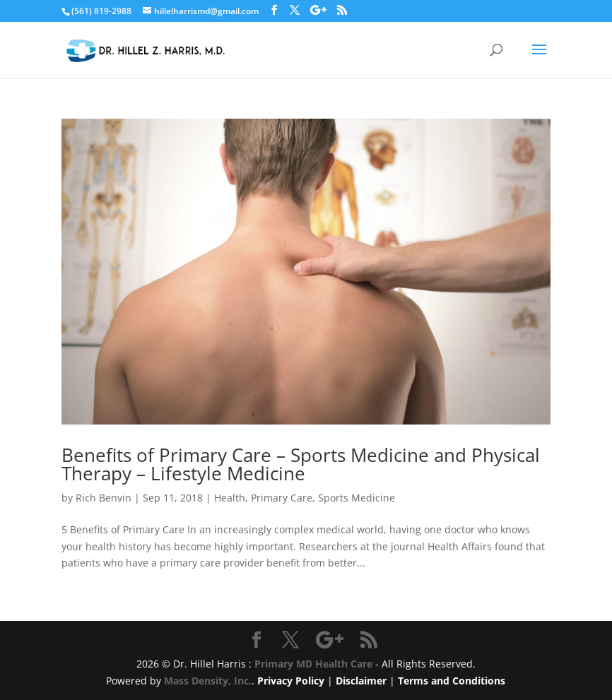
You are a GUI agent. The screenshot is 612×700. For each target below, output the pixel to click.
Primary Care (282, 498)
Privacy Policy (291, 681)
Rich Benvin (104, 498)
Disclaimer (361, 681)
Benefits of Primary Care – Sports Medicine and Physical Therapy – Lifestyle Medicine (301, 464)
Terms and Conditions (452, 681)
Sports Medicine (357, 498)
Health (230, 498)
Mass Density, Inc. (208, 681)
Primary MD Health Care (313, 664)
